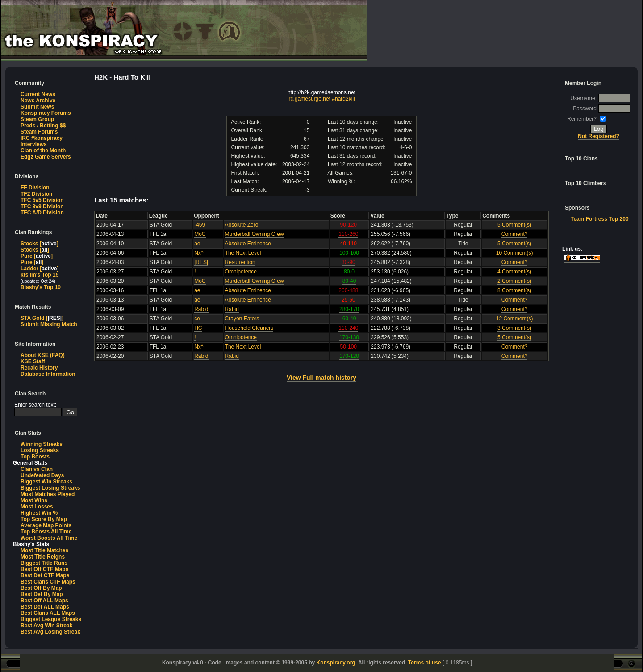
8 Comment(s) (514, 290)
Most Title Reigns (43, 557)
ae (197, 244)
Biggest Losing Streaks (50, 488)
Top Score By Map (44, 519)
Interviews (34, 144)
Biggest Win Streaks (46, 482)
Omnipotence (241, 272)
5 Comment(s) (514, 225)
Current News (38, 94)
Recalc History (39, 368)
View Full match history (321, 378)
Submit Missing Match (49, 324)
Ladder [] (40, 269)
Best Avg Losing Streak (50, 632)
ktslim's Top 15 (40, 275)
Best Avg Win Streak (46, 626)
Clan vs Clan (37, 469)
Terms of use (425, 663)
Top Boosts (35, 457)
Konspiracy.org (336, 663)
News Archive (38, 101)
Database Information (48, 374)
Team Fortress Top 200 (600, 219)
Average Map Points (46, 525)
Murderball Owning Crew (255, 234)
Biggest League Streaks (51, 619)
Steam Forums (39, 132)
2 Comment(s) (514, 281)
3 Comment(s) (514, 328)
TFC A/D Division (42, 213)
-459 (200, 225)
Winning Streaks (42, 444)
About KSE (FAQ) (43, 355)
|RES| (201, 262)
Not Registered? (599, 136)
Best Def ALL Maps (45, 607)
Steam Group (37, 119)
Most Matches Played (48, 494)
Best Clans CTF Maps (48, 582)
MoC (200, 234)
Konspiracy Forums (46, 113)
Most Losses (37, 507)
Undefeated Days (42, 475)
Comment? (515, 234)
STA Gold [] (42, 318)
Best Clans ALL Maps (48, 613)
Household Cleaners (249, 328)
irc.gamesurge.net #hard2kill (321, 99)
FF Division (35, 188)
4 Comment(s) (514, 272)
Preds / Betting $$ (43, 126)
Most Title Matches (44, 550)
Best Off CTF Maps (44, 569)
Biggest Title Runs (44, 563)
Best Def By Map (42, 594)
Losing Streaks (40, 450)
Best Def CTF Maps (45, 575)
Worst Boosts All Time (49, 538)
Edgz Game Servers (46, 157)
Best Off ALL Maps (44, 601)
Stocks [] (40, 244)
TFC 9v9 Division (42, 206)
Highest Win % (39, 513)
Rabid (201, 309)
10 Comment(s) (515, 253)
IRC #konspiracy (42, 138)
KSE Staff (33, 361)
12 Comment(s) (515, 319)
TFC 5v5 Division (42, 200)
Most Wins (34, 500)
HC (198, 328)
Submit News (37, 107)
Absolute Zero (242, 225)
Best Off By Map (41, 588)
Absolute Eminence (248, 244)
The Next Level (243, 253)
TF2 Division (36, 194)
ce (197, 319)
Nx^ (199, 253)
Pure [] (37, 256)
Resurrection (240, 262)
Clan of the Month (43, 151)
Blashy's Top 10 (41, 287)
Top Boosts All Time (46, 532)
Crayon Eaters (242, 319)
